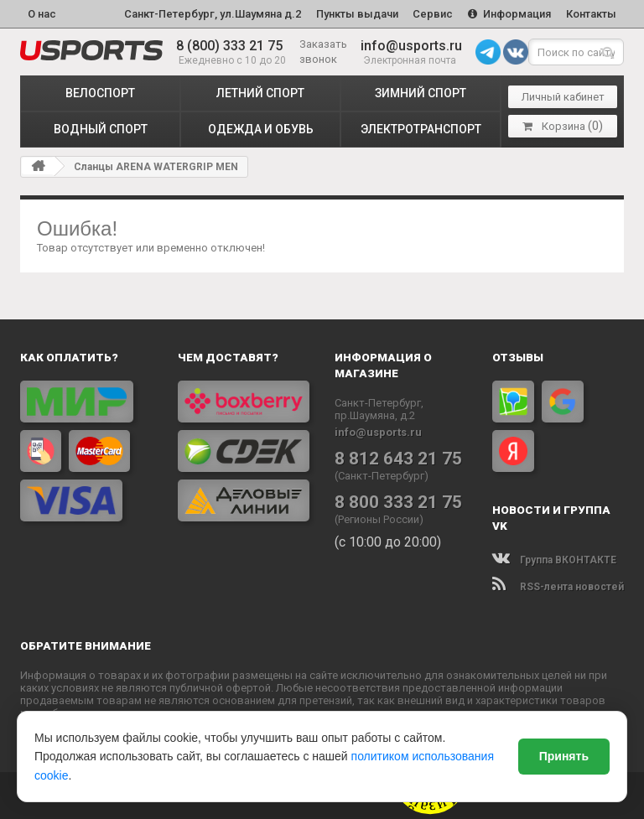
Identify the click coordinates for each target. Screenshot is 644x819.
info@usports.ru (411, 46)
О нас (42, 14)
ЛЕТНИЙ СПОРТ (260, 93)
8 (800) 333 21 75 (229, 46)
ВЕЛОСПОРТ (100, 93)
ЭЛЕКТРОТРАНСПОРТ (421, 129)
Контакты (591, 14)
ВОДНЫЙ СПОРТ (101, 129)
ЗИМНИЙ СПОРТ (421, 93)
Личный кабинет (563, 97)
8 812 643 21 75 (398, 458)
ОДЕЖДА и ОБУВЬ (261, 129)
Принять (564, 756)
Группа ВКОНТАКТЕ (554, 560)
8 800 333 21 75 (398, 501)
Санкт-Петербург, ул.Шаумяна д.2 (212, 14)
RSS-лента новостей (558, 587)
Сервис (433, 14)
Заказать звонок (323, 52)
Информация (509, 14)
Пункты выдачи (356, 14)
